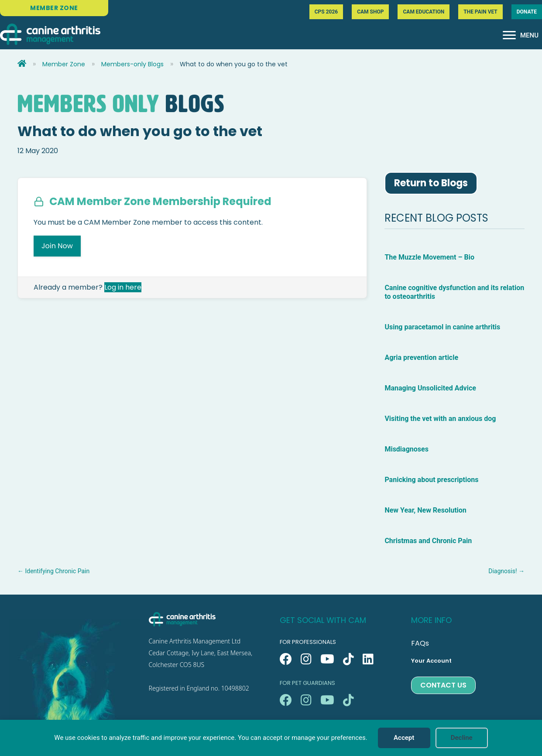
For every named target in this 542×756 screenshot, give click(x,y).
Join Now (57, 246)
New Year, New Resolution (425, 510)
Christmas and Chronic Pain (428, 541)
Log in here (123, 287)
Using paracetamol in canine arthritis (442, 327)
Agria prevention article (421, 357)
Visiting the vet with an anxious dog (440, 419)
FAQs (420, 643)
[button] (286, 659)
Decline (462, 738)
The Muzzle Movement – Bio (429, 257)
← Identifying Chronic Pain (53, 571)
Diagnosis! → (506, 571)
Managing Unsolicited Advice (430, 388)
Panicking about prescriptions (432, 480)
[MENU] (521, 35)
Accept (404, 738)
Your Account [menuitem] (431, 661)
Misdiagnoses (406, 449)
